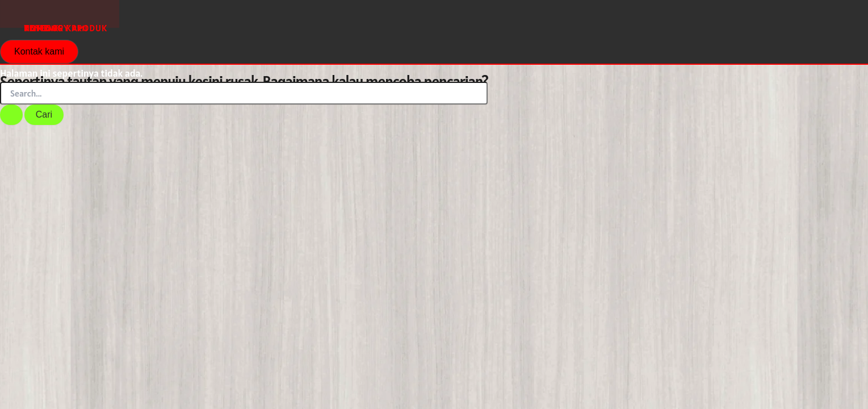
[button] (39, 52)
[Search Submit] (11, 115)
